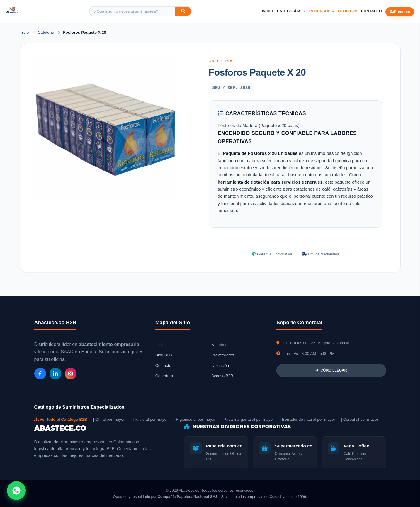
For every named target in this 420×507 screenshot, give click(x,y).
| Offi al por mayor (109, 419)
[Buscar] (183, 11)
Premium (400, 12)
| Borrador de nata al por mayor (308, 419)
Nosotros (219, 345)
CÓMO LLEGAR (331, 370)
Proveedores (223, 355)
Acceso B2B (222, 376)
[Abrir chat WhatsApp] (16, 491)
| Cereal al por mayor (359, 419)
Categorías (291, 11)
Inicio (267, 11)
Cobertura (164, 376)
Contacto (371, 11)
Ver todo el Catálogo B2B (61, 419)
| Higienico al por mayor (195, 419)
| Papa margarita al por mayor (248, 419)
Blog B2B (348, 11)
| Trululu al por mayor (149, 419)
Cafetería (47, 32)
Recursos (322, 11)
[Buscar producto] (132, 11)
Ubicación (220, 366)
